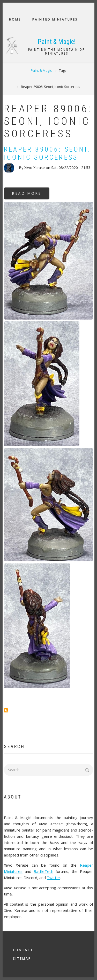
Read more (31, 195)
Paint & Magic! (57, 42)
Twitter (54, 878)
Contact (23, 950)
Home (15, 19)
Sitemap (22, 959)
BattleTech (43, 871)
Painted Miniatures (55, 19)
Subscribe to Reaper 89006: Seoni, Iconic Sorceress (6, 710)
